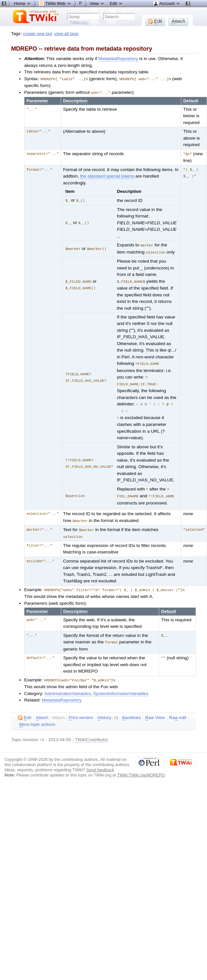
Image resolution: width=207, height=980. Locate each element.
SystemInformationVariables (121, 688)
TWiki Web (55, 3)
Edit (116, 3)
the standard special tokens (107, 175)
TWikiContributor (91, 734)
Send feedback (100, 764)
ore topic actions (37, 719)
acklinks (131, 712)
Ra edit (178, 712)
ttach (42, 712)
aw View (155, 712)
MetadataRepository (118, 59)
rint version (81, 712)
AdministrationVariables (67, 688)
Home (22, 3)
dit (25, 712)
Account (167, 3)
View (97, 3)
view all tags (66, 34)
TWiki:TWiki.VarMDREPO (141, 769)
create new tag (38, 34)
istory (104, 712)
